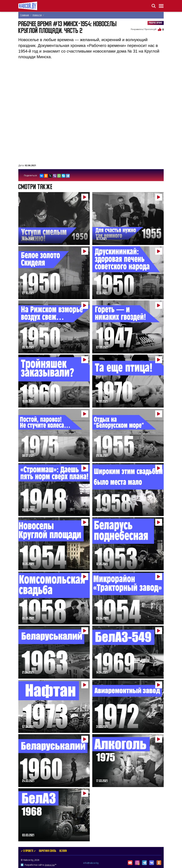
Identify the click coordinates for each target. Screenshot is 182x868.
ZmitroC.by (50, 865)
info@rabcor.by (91, 863)
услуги (63, 851)
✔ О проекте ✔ (28, 851)
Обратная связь (48, 851)
